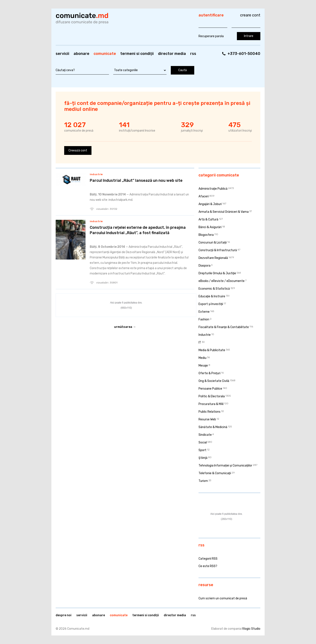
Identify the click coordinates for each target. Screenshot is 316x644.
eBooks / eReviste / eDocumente (222, 281)
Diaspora (204, 266)
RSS (193, 54)
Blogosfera (206, 235)
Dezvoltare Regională (213, 258)
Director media (172, 54)
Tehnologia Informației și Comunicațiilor (225, 466)
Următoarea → (125, 327)
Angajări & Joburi (210, 204)
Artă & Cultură (208, 219)
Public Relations (209, 412)
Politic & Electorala (212, 396)
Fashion (204, 319)
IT (200, 343)
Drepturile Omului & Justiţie (217, 273)
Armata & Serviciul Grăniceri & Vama (224, 212)
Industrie (96, 174)
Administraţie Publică (213, 189)
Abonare (81, 54)
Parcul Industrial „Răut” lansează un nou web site (136, 180)
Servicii (62, 54)
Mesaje (203, 366)
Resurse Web (207, 419)
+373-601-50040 (244, 54)
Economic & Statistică (214, 289)
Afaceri (204, 196)
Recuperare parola (211, 36)
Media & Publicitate (212, 350)
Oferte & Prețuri (209, 373)
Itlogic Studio (251, 629)
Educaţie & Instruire (212, 296)
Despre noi (64, 615)
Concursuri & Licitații (213, 243)
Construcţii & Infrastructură (218, 250)
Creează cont (78, 150)
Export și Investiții (211, 304)
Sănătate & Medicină (213, 427)
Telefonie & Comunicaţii (215, 473)
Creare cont (250, 15)
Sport (202, 450)
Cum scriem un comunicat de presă (223, 598)
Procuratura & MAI (211, 404)
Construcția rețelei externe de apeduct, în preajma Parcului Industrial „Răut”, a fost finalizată (138, 230)
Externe (204, 312)
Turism (203, 481)
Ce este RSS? (208, 566)
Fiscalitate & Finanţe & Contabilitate (224, 327)
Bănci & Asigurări (210, 227)
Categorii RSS (208, 559)
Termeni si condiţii (137, 54)
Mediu (202, 358)
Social (203, 442)
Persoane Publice (210, 389)
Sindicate (205, 435)
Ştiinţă (203, 458)
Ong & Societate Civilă (214, 381)
